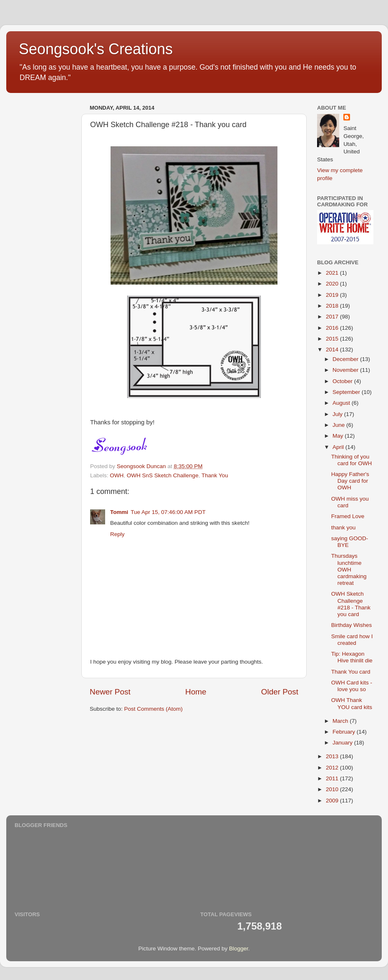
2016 (333, 328)
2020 (333, 284)
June (339, 425)
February (345, 732)
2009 (333, 801)
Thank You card (351, 672)
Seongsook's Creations (96, 49)
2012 (333, 768)
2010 (333, 789)
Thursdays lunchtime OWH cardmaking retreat (349, 569)
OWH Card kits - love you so (352, 686)
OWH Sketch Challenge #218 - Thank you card (351, 604)
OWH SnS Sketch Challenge (163, 475)
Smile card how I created (352, 640)
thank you (344, 528)
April (339, 447)
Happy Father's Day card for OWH (350, 481)
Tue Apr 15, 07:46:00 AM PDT (168, 512)
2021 (333, 273)
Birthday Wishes (352, 625)
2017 (333, 317)
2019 (333, 295)
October (343, 381)
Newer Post (110, 692)
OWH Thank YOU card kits (352, 703)
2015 (333, 339)
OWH (117, 475)
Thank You (215, 475)
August (342, 403)
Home (196, 692)
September (347, 392)
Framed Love (348, 516)
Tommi (119, 512)
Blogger (239, 949)
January (343, 743)
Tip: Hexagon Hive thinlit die (352, 657)
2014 (333, 350)
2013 (333, 756)
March (341, 721)
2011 (333, 778)
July (338, 414)
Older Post (280, 692)
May (339, 436)
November (346, 370)
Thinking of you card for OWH (352, 460)
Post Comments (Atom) (154, 709)
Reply (117, 534)
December (346, 359)
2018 (333, 306)
